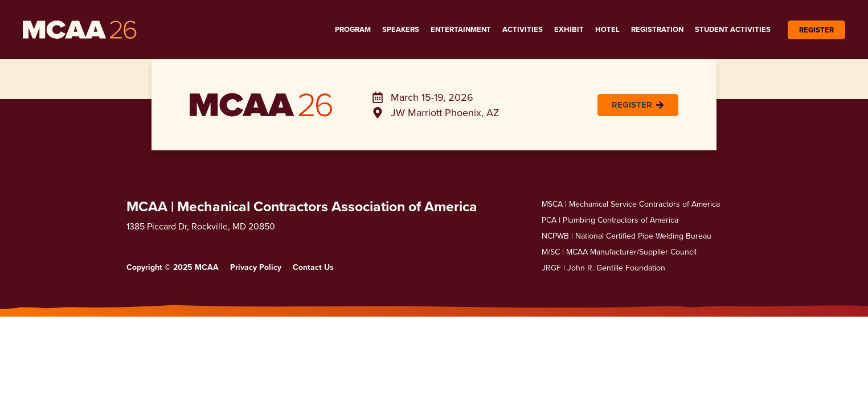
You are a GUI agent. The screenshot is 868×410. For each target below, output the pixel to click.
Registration (657, 29)
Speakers (401, 29)
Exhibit (569, 29)
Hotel (607, 29)
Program (353, 29)
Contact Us (313, 267)
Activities (523, 29)
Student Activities (733, 29)
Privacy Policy (256, 267)
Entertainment (461, 29)
